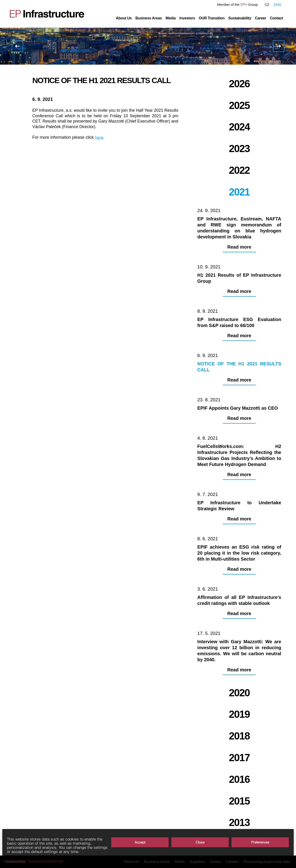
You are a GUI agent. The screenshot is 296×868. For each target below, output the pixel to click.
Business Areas (149, 18)
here (99, 137)
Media (171, 18)
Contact (276, 18)
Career (261, 18)
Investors (187, 18)
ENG (278, 5)
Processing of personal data (46, 861)
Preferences (260, 842)
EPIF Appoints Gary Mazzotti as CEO (279, 46)
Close (200, 842)
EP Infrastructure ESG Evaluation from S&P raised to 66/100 (17, 46)
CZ (267, 5)
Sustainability (240, 18)
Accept (140, 842)
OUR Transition (212, 18)
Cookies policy (16, 861)
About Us (124, 18)
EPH (244, 5)
